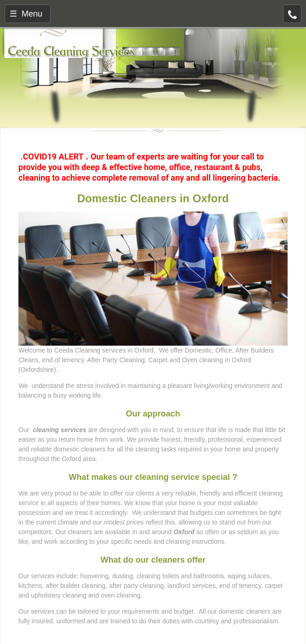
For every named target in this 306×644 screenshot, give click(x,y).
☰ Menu (26, 14)
